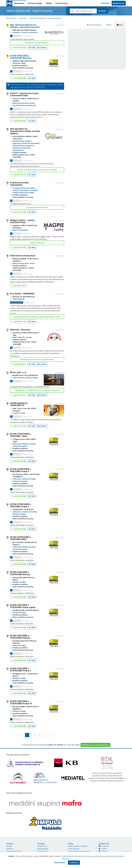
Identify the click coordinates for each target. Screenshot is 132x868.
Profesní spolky (35, 3)
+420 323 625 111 (19, 395)
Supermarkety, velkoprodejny (25, 378)
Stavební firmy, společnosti (24, 105)
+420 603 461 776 (19, 321)
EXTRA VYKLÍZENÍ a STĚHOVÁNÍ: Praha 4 (20, 670)
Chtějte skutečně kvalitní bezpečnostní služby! (37, 170)
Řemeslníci (19, 3)
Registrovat (119, 3)
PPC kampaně (42, 851)
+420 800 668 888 (19, 78)
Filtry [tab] (109, 25)
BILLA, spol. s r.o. (18, 372)
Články (49, 3)
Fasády (28, 337)
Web (32, 48)
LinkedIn (103, 851)
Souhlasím (74, 863)
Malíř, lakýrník (19, 299)
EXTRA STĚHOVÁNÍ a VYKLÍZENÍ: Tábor (20, 435)
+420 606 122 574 (19, 286)
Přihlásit (105, 3)
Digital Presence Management (79, 851)
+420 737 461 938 (19, 247)
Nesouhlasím (60, 863)
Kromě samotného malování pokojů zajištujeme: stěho (37, 317)
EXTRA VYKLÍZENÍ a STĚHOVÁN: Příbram (20, 637)
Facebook (104, 846)
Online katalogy (43, 849)
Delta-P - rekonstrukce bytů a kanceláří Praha (24, 94)
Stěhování (17, 444)
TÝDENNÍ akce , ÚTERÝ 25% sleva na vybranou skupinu (37, 390)
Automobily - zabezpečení (22, 149)
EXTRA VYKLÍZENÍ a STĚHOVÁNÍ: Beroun (20, 573)
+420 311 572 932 (19, 426)
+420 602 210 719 (19, 175)
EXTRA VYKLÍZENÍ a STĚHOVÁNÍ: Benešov (21, 57)
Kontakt (9, 846)
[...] (86, 11)
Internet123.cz (42, 846)
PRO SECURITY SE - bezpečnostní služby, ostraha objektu (25, 131)
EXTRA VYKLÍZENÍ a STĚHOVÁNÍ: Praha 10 (21, 702)
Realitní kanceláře (27, 193)
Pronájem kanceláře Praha (37, 207)
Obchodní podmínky (14, 851)
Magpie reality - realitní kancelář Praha (22, 221)
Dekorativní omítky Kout (23, 256)
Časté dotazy (61, 3)
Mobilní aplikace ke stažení (78, 846)
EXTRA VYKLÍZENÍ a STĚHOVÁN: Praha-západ (23, 606)
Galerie (42, 48)
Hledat (102, 11)
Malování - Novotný (20, 330)
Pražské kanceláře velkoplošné (19, 184)
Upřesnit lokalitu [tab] (94, 25)
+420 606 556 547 (19, 364)
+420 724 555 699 (19, 212)
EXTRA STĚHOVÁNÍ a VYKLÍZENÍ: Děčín (20, 538)
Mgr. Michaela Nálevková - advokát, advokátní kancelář (25, 26)
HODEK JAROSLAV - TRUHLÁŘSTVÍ (19, 404)
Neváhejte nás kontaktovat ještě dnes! (37, 359)
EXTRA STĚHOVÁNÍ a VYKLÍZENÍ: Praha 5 (20, 505)
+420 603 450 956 (19, 121)
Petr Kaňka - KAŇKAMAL (22, 294)
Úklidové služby (19, 63)
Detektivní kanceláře (30, 143)
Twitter (103, 849)
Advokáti (16, 32)
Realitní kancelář (37, 243)
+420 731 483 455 (19, 48)
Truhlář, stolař (19, 413)
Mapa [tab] (120, 25)
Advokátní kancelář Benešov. (37, 43)
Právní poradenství (29, 32)
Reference (10, 849)
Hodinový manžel (20, 446)
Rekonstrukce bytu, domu (24, 103)
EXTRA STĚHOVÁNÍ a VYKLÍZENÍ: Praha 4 (20, 470)
